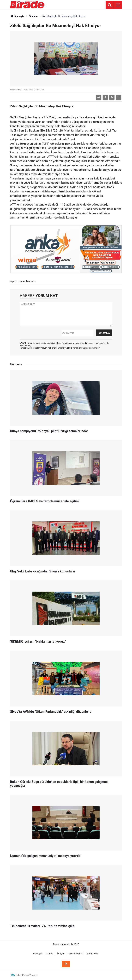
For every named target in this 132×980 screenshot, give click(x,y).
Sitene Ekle (92, 954)
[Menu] (118, 5)
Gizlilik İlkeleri (75, 954)
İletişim (61, 954)
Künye (50, 954)
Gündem (33, 16)
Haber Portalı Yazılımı (27, 975)
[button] (105, 97)
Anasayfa (17, 16)
